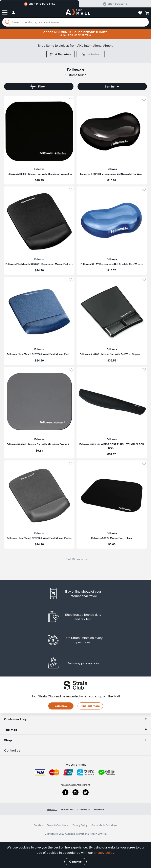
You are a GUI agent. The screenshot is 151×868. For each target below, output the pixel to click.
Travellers (67, 810)
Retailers (38, 825)
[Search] (7, 22)
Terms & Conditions (58, 825)
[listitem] (39, 140)
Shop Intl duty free (39, 4)
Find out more (90, 706)
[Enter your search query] (75, 22)
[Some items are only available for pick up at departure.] (91, 54)
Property (99, 810)
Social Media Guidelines (104, 825)
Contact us (12, 750)
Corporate (84, 810)
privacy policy (104, 853)
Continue (75, 862)
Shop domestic (115, 4)
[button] (5, 12)
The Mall (52, 810)
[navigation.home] (78, 12)
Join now (61, 706)
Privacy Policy (80, 825)
